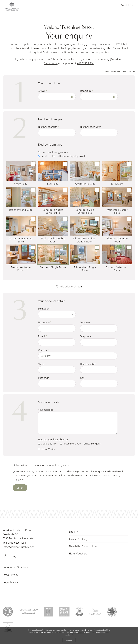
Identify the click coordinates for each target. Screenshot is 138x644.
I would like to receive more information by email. (43, 465)
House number (88, 364)
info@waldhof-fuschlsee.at (19, 547)
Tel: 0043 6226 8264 (15, 543)
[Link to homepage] (12, 7)
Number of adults (49, 127)
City (82, 378)
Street (41, 364)
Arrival (43, 91)
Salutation (45, 309)
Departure (87, 91)
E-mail (43, 336)
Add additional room (69, 287)
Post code (44, 378)
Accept (69, 640)
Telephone (86, 336)
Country (43, 350)
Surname (86, 322)
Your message (46, 410)
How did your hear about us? (54, 439)
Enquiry (73, 532)
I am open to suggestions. (53, 152)
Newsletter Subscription (83, 546)
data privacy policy (77, 633)
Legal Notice (10, 582)
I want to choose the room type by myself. (62, 156)
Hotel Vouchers (78, 554)
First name (45, 322)
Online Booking (78, 539)
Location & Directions (16, 567)
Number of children (91, 127)
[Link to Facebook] (7, 556)
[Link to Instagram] (14, 556)
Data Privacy (10, 575)
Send (20, 488)
